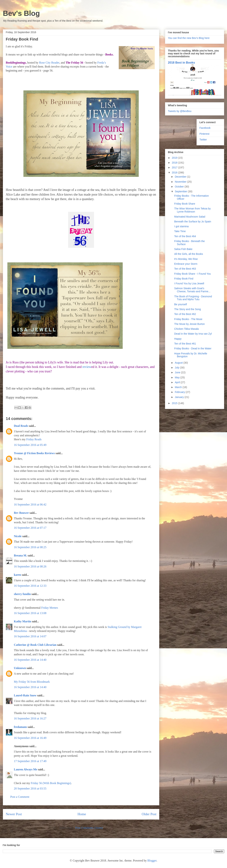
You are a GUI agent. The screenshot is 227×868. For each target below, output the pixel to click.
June (178, 372)
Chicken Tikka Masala (186, 329)
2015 (175, 403)
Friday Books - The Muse (188, 319)
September (181, 191)
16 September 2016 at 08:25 (30, 547)
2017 (175, 167)
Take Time (180, 231)
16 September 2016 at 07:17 (30, 528)
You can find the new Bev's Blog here (189, 38)
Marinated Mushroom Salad (190, 217)
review (87, 367)
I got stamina (181, 226)
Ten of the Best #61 (185, 344)
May (177, 377)
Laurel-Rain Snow (25, 695)
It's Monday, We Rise (186, 259)
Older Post (149, 814)
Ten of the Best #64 (185, 236)
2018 (175, 163)
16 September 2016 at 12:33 (30, 586)
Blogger (152, 861)
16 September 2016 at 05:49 (30, 445)
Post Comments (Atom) (89, 828)
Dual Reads (21, 426)
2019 (175, 158)
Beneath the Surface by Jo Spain (193, 222)
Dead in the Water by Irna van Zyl (193, 334)
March (179, 387)
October (180, 187)
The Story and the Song (188, 309)
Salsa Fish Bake (183, 249)
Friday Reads (34, 439)
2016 (175, 173)
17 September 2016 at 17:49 (30, 761)
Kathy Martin (23, 621)
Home (82, 814)
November (181, 182)
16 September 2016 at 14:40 (30, 660)
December (181, 177)
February (180, 392)
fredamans (20, 727)
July (177, 368)
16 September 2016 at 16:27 (30, 718)
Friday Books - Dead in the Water (193, 348)
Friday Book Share (185, 204)
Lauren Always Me (25, 769)
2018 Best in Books (181, 62)
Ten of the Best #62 (185, 314)
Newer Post (14, 814)
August (179, 363)
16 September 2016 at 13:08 (30, 613)
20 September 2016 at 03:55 (30, 788)
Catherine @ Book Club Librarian (35, 645)
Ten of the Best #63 (185, 269)
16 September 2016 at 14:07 (30, 636)
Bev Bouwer (21, 513)
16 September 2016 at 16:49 (30, 738)
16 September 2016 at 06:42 (30, 505)
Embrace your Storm (186, 264)
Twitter (203, 140)
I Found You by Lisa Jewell (189, 283)
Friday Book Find (184, 279)
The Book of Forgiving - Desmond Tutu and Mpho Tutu (193, 298)
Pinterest (204, 134)
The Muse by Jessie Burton (190, 324)
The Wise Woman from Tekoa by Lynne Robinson (192, 210)
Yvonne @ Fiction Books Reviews (34, 453)
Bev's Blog (21, 13)
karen (17, 575)
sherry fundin (22, 594)
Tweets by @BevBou (180, 111)
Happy (178, 339)
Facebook (205, 128)
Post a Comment (20, 797)
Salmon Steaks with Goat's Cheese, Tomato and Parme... (192, 290)
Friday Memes (50, 608)
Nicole (18, 536)
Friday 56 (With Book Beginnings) (51, 783)
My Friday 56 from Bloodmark (32, 682)
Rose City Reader (49, 63)
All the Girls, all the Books (189, 254)
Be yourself (181, 304)
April (178, 382)
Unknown (20, 668)
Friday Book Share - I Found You (192, 274)
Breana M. (20, 555)
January (180, 397)
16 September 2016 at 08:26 (30, 566)
